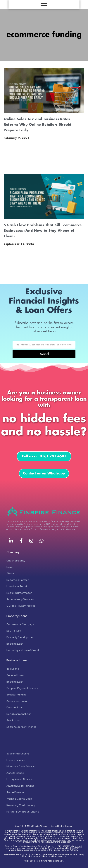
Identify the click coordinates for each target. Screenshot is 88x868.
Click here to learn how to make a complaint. (44, 861)
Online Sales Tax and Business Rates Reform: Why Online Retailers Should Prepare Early (38, 125)
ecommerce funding (44, 35)
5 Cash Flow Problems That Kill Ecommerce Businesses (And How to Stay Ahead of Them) (43, 231)
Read (8, 163)
